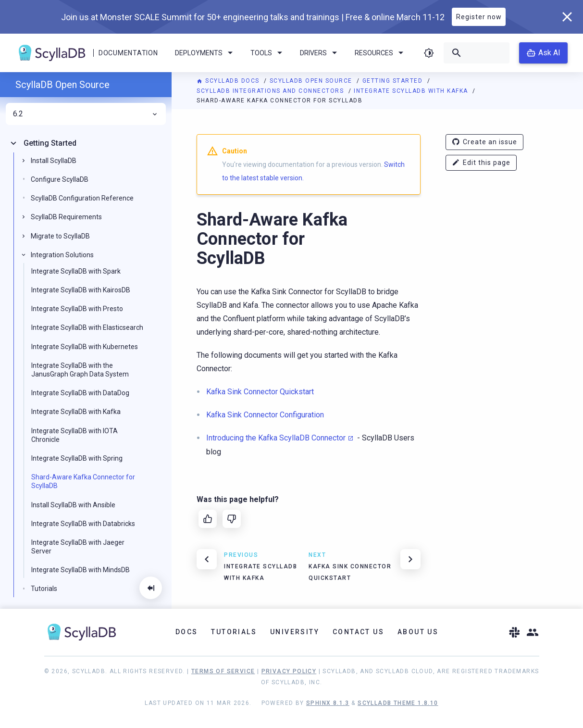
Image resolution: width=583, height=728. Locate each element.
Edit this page (481, 163)
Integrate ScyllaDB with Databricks (83, 524)
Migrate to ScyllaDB (60, 236)
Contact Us (358, 632)
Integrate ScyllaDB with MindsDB (81, 570)
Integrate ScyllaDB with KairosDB (81, 290)
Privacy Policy (289, 671)
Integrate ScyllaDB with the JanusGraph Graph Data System (80, 370)
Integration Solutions (62, 255)
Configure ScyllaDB (60, 179)
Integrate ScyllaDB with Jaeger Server (78, 547)
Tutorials (44, 589)
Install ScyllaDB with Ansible (73, 505)
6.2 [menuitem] (86, 114)
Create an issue (484, 142)
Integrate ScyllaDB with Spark (76, 271)
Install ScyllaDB (54, 161)
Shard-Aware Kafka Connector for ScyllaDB (83, 481)
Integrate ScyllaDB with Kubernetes (85, 347)
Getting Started (394, 81)
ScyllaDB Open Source (312, 81)
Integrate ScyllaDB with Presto (77, 309)
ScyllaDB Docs (229, 81)
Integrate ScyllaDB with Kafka (412, 91)
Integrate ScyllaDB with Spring (77, 458)
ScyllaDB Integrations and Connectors (271, 91)
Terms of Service (223, 671)
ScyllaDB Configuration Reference (82, 198)
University (295, 632)
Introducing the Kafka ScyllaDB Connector (276, 438)
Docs (187, 632)
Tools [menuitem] (268, 53)
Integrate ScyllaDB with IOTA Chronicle (74, 435)
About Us (418, 632)
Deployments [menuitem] (205, 53)
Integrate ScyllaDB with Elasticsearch (87, 327)
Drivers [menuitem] (320, 53)
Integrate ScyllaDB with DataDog (80, 393)
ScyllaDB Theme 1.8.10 (398, 703)
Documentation (128, 53)
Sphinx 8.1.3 (328, 703)
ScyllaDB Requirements (66, 217)
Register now (479, 17)
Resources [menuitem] (381, 53)
